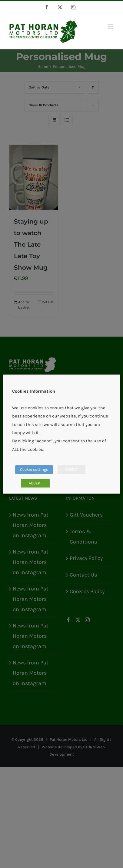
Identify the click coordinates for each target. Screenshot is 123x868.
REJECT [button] (71, 469)
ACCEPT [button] (35, 483)
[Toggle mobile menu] (111, 27)
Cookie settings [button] (34, 469)
